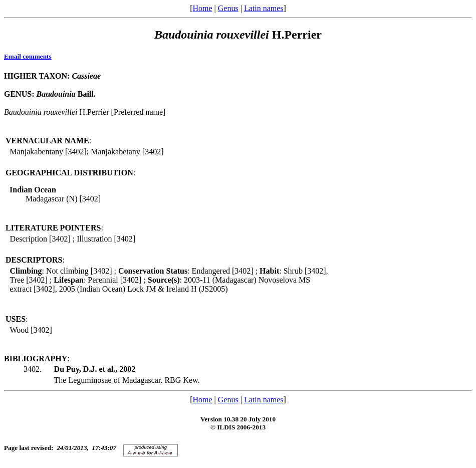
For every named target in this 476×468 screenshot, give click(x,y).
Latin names (264, 8)
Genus (228, 8)
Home (202, 8)
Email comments (28, 56)
